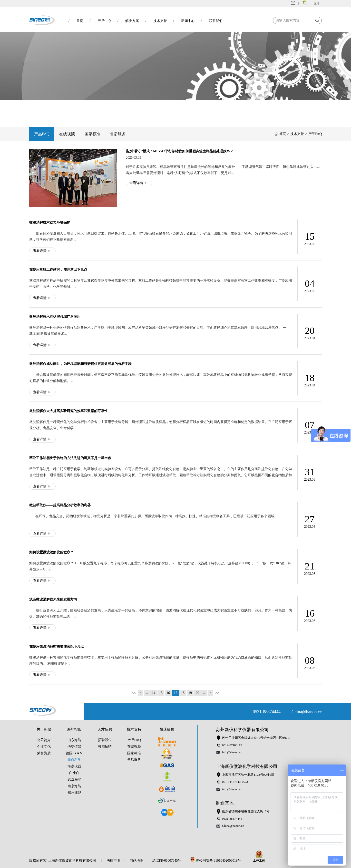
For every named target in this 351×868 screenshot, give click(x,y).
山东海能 (74, 740)
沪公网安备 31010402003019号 (217, 861)
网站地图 (136, 861)
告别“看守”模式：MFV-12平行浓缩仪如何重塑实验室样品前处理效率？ (180, 151)
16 (168, 693)
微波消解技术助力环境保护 (50, 222)
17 (175, 693)
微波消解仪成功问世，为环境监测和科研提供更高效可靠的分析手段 (80, 364)
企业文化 (44, 747)
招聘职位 (105, 740)
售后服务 (118, 134)
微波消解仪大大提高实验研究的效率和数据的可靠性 (68, 411)
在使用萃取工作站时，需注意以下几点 (58, 270)
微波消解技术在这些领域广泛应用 (55, 317)
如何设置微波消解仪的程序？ (51, 552)
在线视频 (67, 134)
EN (317, 4)
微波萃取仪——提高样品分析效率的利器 (60, 505)
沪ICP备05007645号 (167, 861)
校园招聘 (105, 747)
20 (197, 693)
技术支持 (297, 134)
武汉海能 (74, 780)
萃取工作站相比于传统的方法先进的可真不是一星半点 (70, 458)
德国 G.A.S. (74, 753)
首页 (283, 134)
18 (183, 693)
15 (161, 693)
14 (154, 693)
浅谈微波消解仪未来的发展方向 (53, 599)
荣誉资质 (44, 753)
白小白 (74, 773)
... (147, 693)
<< (134, 693)
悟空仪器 (74, 747)
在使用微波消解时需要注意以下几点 (57, 646)
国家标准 (92, 134)
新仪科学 (74, 760)
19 (190, 693)
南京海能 (74, 786)
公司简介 (44, 740)
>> (217, 693)
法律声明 (113, 861)
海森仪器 (74, 766)
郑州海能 (74, 793)
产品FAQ (42, 134)
